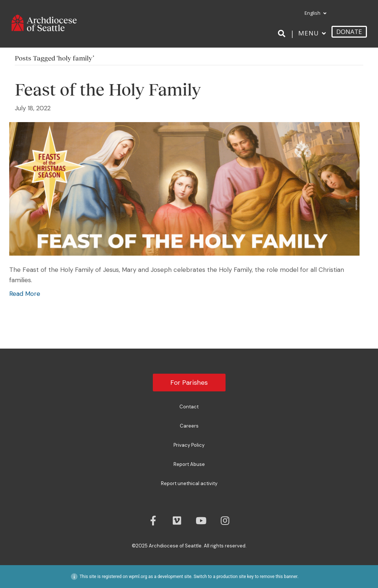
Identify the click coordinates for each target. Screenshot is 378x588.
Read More (25, 294)
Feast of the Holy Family (108, 90)
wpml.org (138, 577)
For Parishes (189, 383)
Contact (189, 407)
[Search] (283, 34)
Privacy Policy (189, 445)
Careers (189, 426)
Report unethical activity (189, 483)
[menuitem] (312, 13)
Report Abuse (189, 464)
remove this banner (279, 577)
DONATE (349, 32)
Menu (309, 33)
